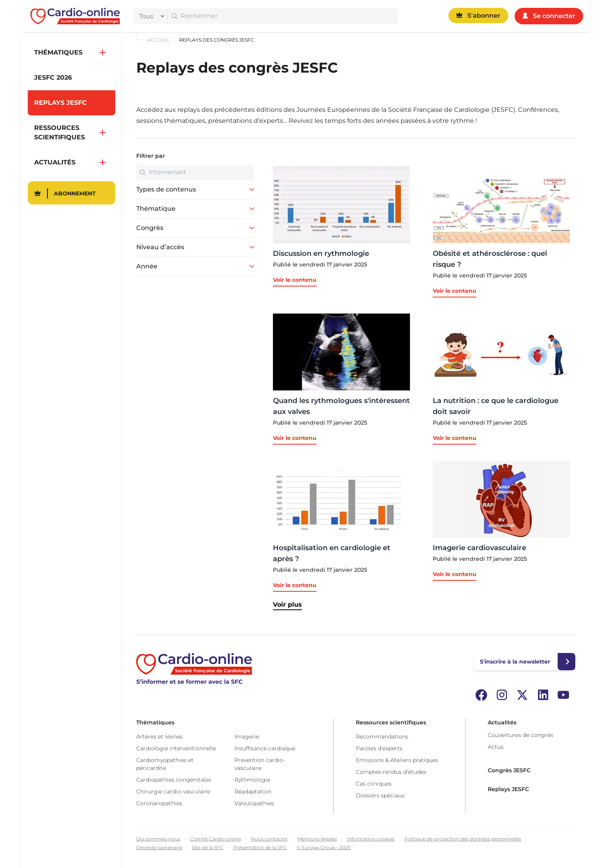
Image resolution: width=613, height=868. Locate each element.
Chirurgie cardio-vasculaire (173, 791)
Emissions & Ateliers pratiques (397, 760)
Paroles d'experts (379, 748)
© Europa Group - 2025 (324, 847)
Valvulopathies (254, 803)
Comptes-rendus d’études (391, 772)
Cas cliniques (374, 784)
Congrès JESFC (509, 770)
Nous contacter (269, 839)
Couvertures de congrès (521, 735)
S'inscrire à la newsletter (515, 662)
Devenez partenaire (159, 847)
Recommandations (382, 737)
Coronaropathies (159, 803)
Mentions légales (317, 839)
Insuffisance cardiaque (265, 748)
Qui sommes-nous (158, 839)
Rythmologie (252, 780)
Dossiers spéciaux (380, 795)
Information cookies (371, 839)
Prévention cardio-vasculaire (260, 764)
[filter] (150, 16)
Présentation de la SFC (260, 847)
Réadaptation (253, 791)
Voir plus (287, 604)
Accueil (158, 40)
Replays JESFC (508, 789)
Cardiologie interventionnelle (176, 748)
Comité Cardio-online (216, 839)
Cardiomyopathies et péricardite (165, 764)
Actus (496, 747)
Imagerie (247, 737)
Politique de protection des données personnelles (463, 839)
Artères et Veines (159, 737)
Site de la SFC (208, 847)
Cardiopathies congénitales (174, 780)
